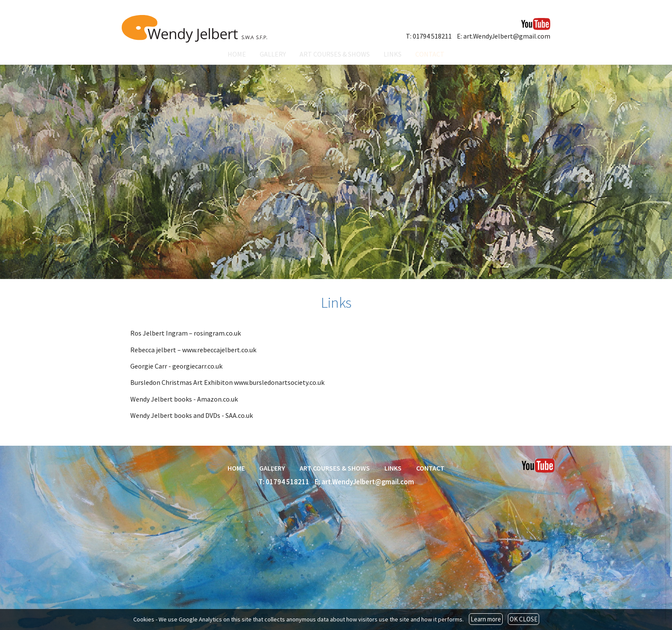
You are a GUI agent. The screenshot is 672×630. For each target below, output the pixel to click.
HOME (237, 54)
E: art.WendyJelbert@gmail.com (504, 36)
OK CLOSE (523, 619)
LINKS (393, 54)
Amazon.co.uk (217, 399)
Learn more (486, 619)
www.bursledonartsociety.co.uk (279, 382)
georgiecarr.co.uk (197, 366)
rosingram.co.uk (217, 333)
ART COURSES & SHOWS (335, 54)
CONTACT (430, 54)
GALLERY (273, 54)
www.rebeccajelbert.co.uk (219, 350)
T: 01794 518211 (429, 36)
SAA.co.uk (239, 415)
